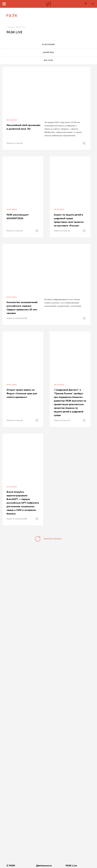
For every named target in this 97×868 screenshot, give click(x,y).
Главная (11, 27)
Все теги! (48, 60)
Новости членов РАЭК (17, 318)
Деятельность (44, 866)
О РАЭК (11, 866)
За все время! (48, 45)
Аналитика (48, 52)
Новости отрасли (15, 143)
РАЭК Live (71, 866)
